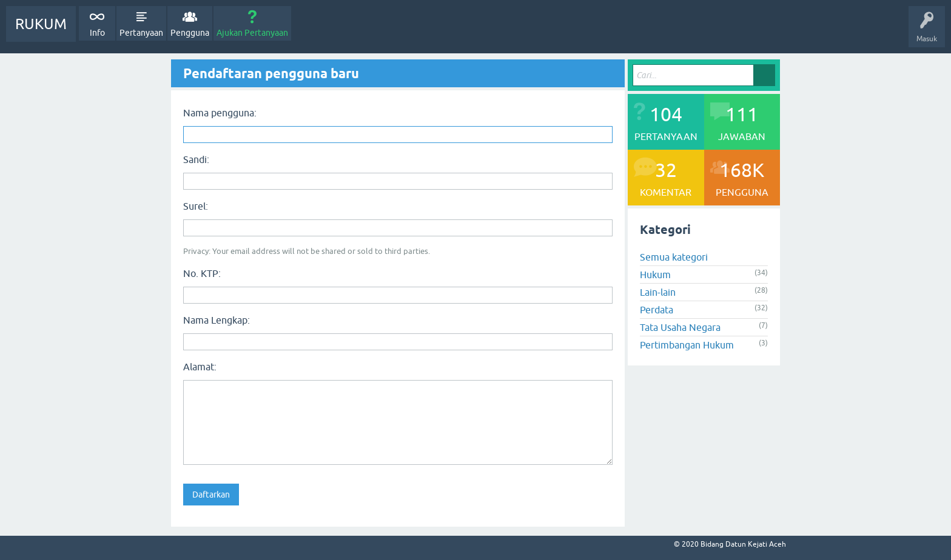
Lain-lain (658, 292)
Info (97, 33)
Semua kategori (674, 257)
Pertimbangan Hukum (687, 345)
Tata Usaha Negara (680, 327)
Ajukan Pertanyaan (252, 33)
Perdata (657, 310)
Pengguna (190, 33)
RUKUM (41, 24)
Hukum (655, 275)
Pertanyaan (141, 33)
